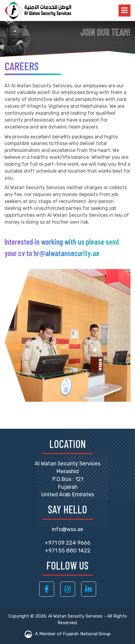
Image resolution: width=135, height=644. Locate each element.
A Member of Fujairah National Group (68, 634)
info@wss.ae (67, 529)
